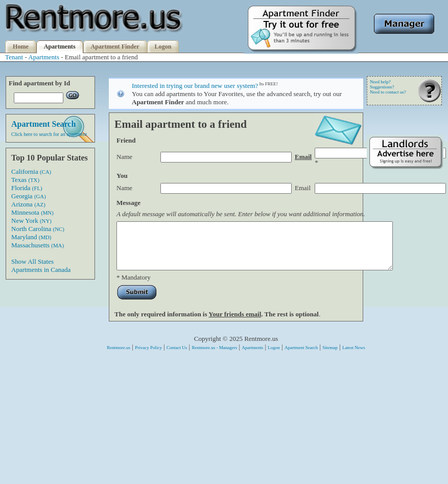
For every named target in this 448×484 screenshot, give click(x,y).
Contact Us (177, 357)
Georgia (29, 196)
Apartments (60, 47)
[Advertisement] (405, 331)
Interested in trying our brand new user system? (195, 86)
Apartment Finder (115, 47)
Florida (27, 188)
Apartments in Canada (41, 270)
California (31, 171)
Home (21, 47)
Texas (25, 180)
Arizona (28, 204)
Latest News (354, 357)
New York (31, 221)
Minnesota (32, 212)
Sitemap (330, 357)
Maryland (31, 237)
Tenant (14, 57)
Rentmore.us (119, 357)
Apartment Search (301, 357)
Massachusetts (38, 245)
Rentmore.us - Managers (214, 357)
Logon (163, 47)
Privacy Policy (148, 357)
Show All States (32, 261)
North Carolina (38, 229)
